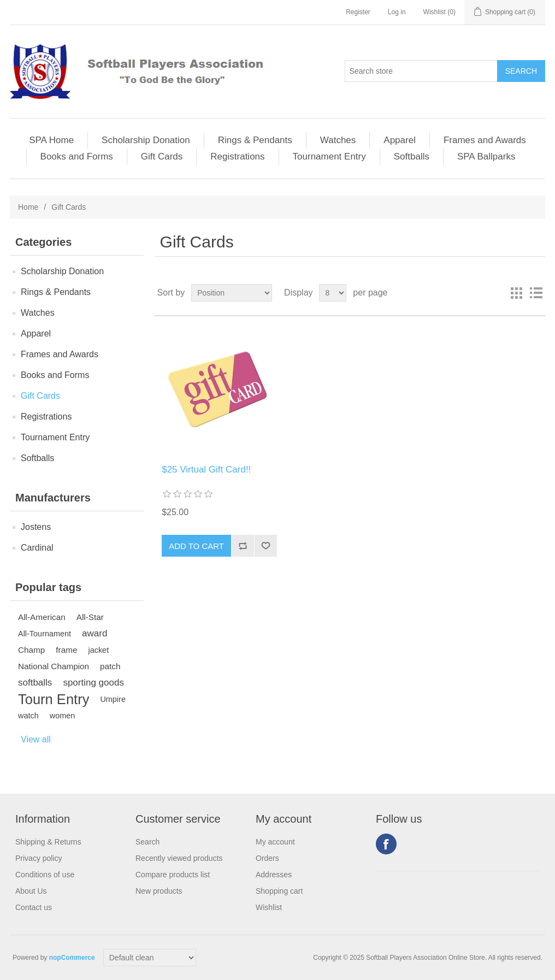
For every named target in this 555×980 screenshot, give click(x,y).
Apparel (400, 140)
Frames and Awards (485, 140)
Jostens (36, 527)
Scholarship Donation (146, 140)
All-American (42, 617)
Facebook (386, 844)
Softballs (412, 157)
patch (110, 666)
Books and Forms (77, 157)
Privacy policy (39, 858)
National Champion (54, 666)
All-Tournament (45, 634)
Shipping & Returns (48, 842)
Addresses (274, 875)
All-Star (90, 617)
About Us (31, 891)
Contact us (34, 907)
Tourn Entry (54, 699)
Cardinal (37, 548)
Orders (267, 858)
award (95, 633)
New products (159, 891)
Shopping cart (279, 891)
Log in (397, 12)
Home (28, 207)
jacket (98, 650)
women (63, 716)
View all (36, 739)
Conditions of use (45, 875)
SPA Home (51, 140)
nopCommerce (72, 958)
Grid (516, 293)
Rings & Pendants (255, 140)
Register (358, 12)
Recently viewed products (179, 858)
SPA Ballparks (486, 157)
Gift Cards (162, 157)
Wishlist (269, 907)
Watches (338, 140)
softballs (35, 683)
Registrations (237, 157)
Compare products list (173, 875)
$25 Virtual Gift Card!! (206, 470)
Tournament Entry (329, 157)
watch (28, 716)
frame (66, 650)
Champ (31, 650)
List (536, 293)
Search (147, 842)
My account (275, 842)
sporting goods (93, 683)
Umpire (113, 699)
